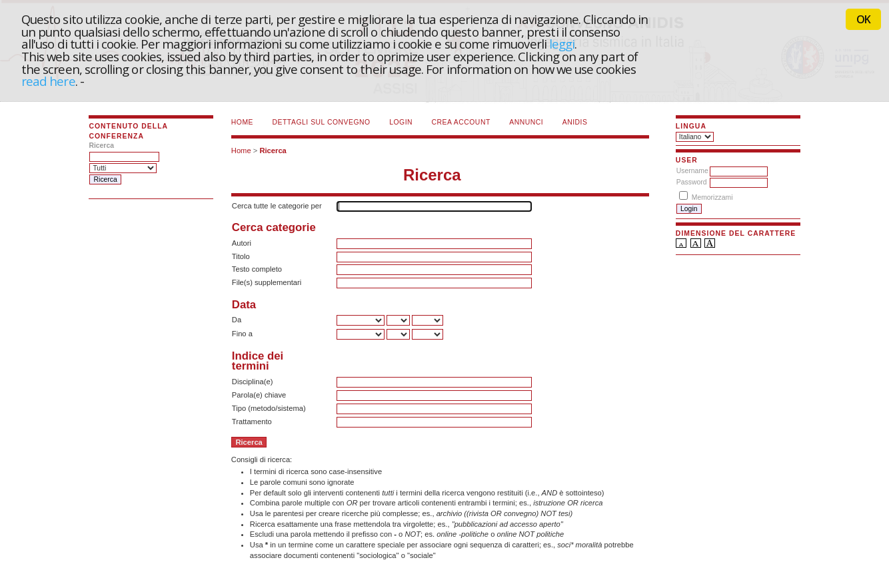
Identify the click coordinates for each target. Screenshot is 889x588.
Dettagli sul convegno (322, 122)
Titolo (241, 256)
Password (692, 182)
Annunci (526, 122)
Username (692, 171)
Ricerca (273, 150)
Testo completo (257, 269)
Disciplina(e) (253, 382)
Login (401, 122)
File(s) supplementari (267, 282)
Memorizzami (712, 197)
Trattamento (252, 422)
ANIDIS (575, 122)
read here (48, 81)
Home (242, 122)
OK (863, 19)
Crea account (461, 122)
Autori (242, 243)
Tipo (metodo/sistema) (269, 408)
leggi (562, 44)
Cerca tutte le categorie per (277, 206)
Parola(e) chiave (259, 395)
